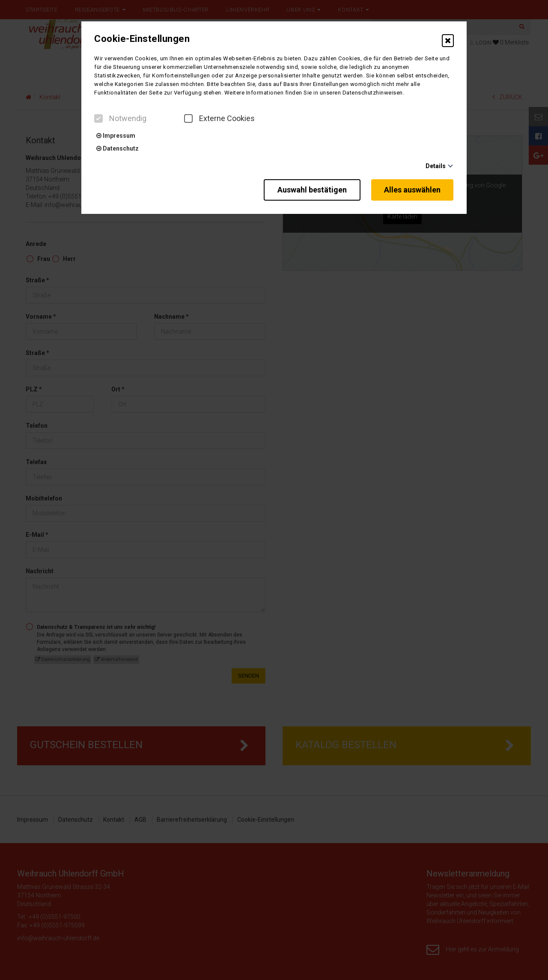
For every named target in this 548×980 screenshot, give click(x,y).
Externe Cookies (219, 118)
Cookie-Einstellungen (142, 39)
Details (436, 166)
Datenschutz (118, 148)
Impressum (116, 136)
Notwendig (120, 118)
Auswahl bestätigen (310, 189)
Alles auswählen (413, 189)
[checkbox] (98, 118)
